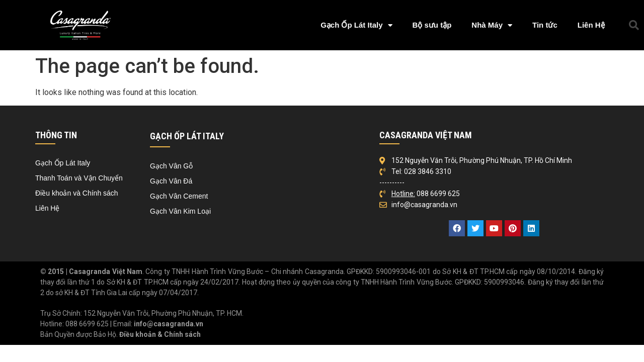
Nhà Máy (492, 25)
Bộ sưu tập (432, 25)
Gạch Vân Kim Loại (180, 211)
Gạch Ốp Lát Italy (356, 25)
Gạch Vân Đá (171, 181)
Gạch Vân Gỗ (171, 166)
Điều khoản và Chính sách (77, 193)
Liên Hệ (591, 25)
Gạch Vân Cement (179, 196)
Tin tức (545, 25)
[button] (634, 25)
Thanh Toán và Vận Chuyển (79, 178)
